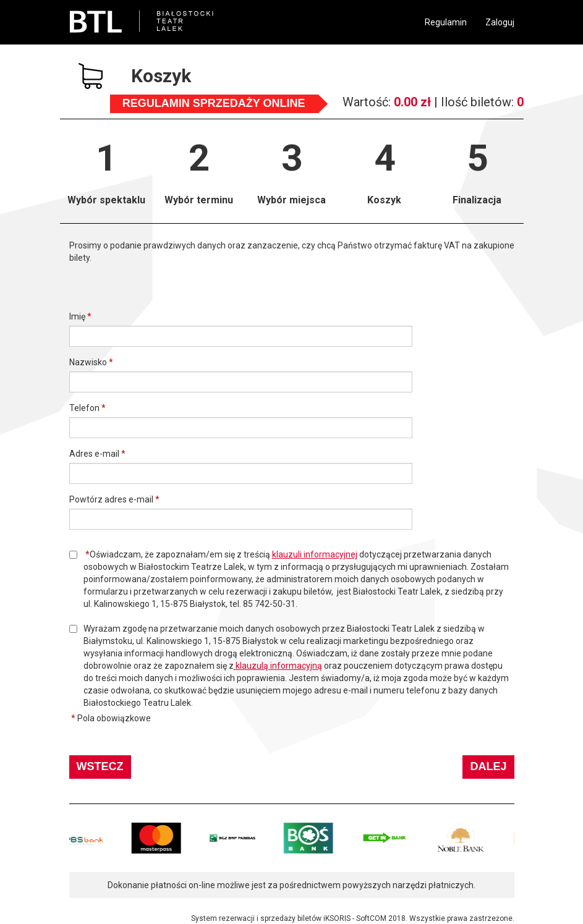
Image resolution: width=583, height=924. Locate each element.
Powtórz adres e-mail (111, 499)
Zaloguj (500, 22)
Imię (77, 316)
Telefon (84, 408)
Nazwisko (88, 362)
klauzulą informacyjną (278, 666)
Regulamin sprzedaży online (214, 103)
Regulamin (446, 22)
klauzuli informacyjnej (315, 554)
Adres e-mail (94, 454)
